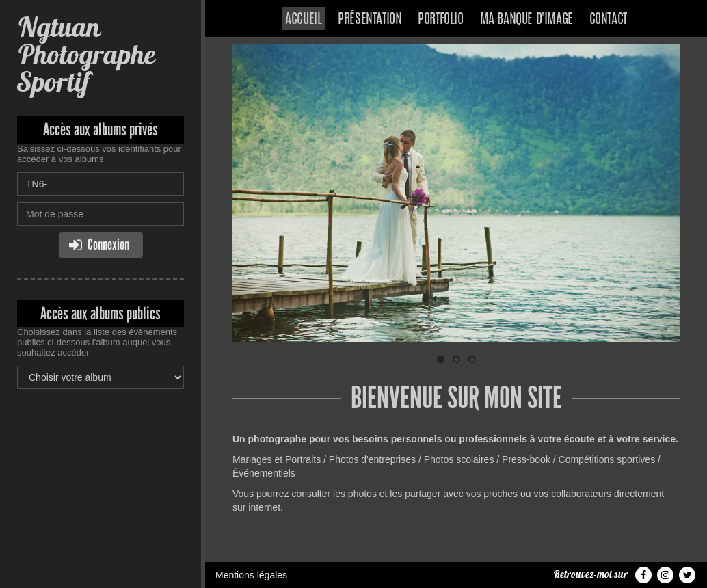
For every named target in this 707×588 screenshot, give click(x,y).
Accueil (303, 20)
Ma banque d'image (526, 20)
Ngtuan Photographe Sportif (86, 54)
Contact (608, 20)
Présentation (370, 20)
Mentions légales (251, 575)
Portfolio (440, 20)
